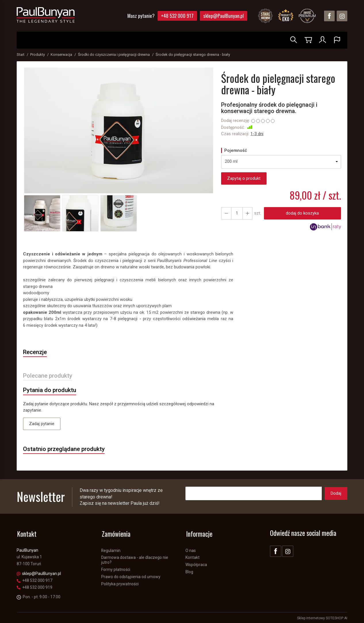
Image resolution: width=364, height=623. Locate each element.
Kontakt (192, 557)
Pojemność (236, 150)
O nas (191, 550)
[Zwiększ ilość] (226, 213)
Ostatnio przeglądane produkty (65, 450)
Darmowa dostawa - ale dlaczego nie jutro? (135, 559)
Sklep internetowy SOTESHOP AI (322, 617)
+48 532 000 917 (177, 16)
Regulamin (111, 550)
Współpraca (196, 564)
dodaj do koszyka (302, 213)
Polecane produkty (48, 376)
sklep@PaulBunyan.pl (224, 16)
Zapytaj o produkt (244, 178)
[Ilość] (236, 213)
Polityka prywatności (120, 583)
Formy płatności (116, 569)
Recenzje (36, 352)
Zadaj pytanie (42, 424)
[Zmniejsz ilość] (247, 213)
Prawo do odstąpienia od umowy (131, 576)
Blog (189, 571)
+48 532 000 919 (35, 586)
